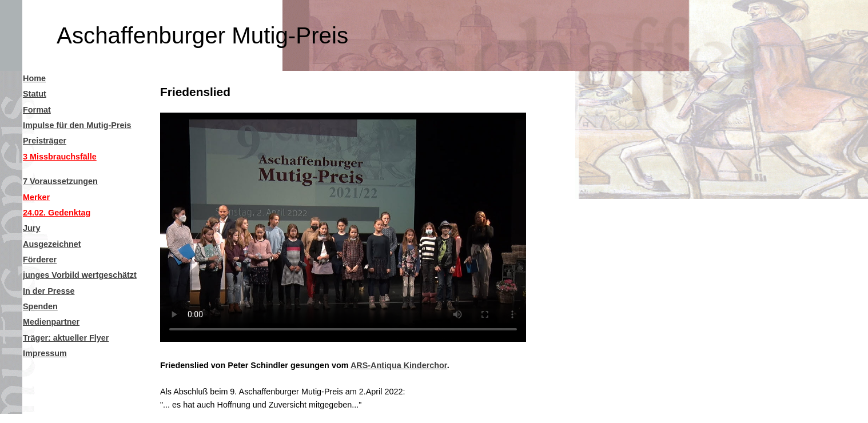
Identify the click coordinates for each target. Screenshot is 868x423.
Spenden (40, 306)
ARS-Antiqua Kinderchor (399, 365)
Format (37, 110)
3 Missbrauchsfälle (60, 157)
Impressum (45, 353)
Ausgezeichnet (52, 244)
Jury (31, 228)
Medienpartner (51, 322)
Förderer (40, 260)
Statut (35, 94)
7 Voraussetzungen (60, 181)
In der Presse (49, 291)
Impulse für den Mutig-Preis (77, 125)
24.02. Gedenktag (57, 213)
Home (34, 78)
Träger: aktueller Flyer (66, 338)
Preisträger (45, 141)
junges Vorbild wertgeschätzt (80, 275)
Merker (36, 197)
